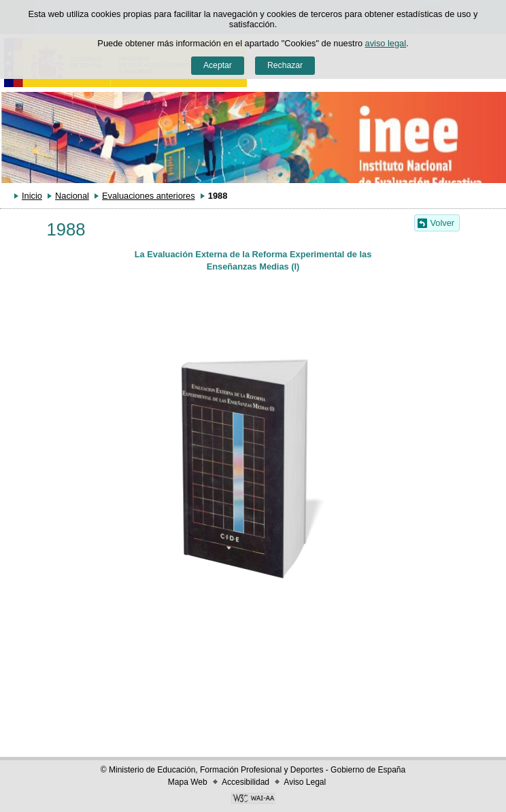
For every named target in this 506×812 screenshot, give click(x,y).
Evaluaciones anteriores (149, 196)
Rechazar (285, 65)
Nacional (72, 196)
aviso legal (386, 43)
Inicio (32, 196)
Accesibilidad (246, 782)
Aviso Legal (305, 782)
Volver (443, 223)
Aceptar (218, 65)
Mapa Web (188, 782)
